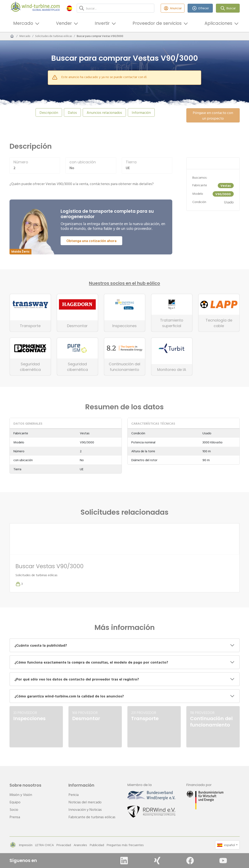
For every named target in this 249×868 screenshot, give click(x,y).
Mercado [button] (23, 23)
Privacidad (64, 845)
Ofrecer (200, 8)
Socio (14, 809)
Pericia (74, 795)
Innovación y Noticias (85, 809)
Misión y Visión (21, 795)
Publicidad (97, 845)
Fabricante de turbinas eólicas (92, 817)
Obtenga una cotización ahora (91, 241)
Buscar (228, 8)
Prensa (15, 817)
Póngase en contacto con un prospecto (213, 115)
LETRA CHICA (44, 845)
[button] (69, 8)
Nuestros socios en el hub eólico (124, 283)
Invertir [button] (102, 23)
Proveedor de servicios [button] (157, 23)
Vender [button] (64, 23)
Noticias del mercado (85, 802)
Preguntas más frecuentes (125, 845)
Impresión (26, 845)
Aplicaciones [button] (218, 23)
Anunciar (173, 8)
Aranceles (80, 845)
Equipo (15, 802)
